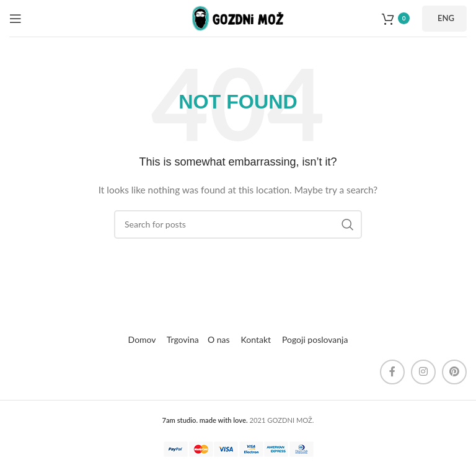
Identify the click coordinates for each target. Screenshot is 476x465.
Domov (142, 339)
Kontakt (256, 339)
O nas (219, 339)
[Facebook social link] (392, 372)
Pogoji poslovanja (315, 339)
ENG (446, 18)
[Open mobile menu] (15, 19)
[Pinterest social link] (454, 372)
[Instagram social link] (423, 372)
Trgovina (182, 339)
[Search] (238, 224)
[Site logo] (238, 17)
